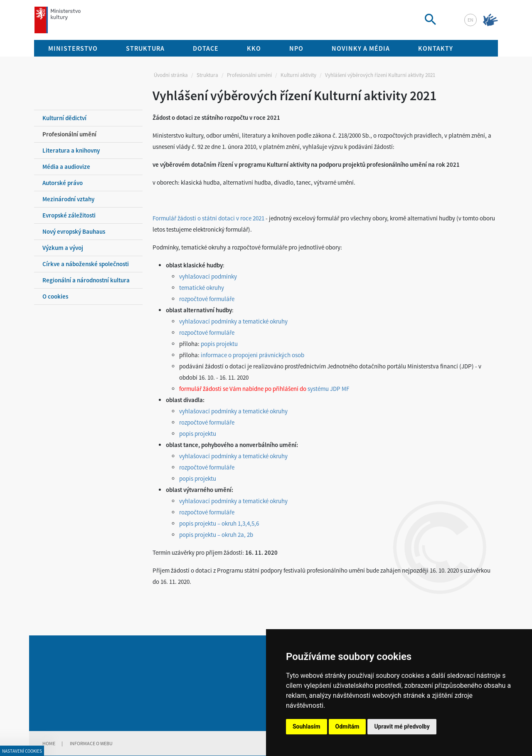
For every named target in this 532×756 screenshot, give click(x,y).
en (470, 20)
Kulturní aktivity (298, 75)
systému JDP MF (328, 389)
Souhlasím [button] (307, 726)
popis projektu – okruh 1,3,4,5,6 (219, 523)
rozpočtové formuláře (207, 299)
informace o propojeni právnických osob (252, 355)
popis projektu (219, 344)
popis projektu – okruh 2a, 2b (216, 535)
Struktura (207, 75)
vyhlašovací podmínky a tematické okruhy (233, 321)
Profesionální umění (249, 75)
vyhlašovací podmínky (208, 276)
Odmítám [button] (347, 726)
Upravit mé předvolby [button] (402, 726)
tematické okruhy (202, 288)
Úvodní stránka (171, 75)
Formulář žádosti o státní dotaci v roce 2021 (208, 218)
